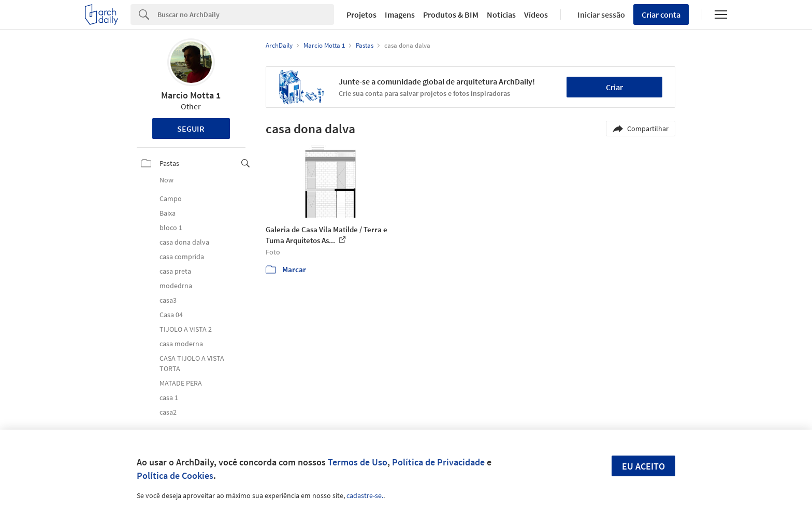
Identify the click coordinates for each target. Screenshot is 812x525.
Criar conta (661, 15)
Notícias (501, 15)
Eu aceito (643, 466)
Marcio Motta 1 (191, 95)
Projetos (361, 15)
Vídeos (536, 15)
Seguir (191, 129)
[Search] (246, 15)
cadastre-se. (365, 495)
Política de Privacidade (438, 462)
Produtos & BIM (451, 15)
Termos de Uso (358, 462)
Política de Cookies (175, 476)
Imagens (400, 15)
